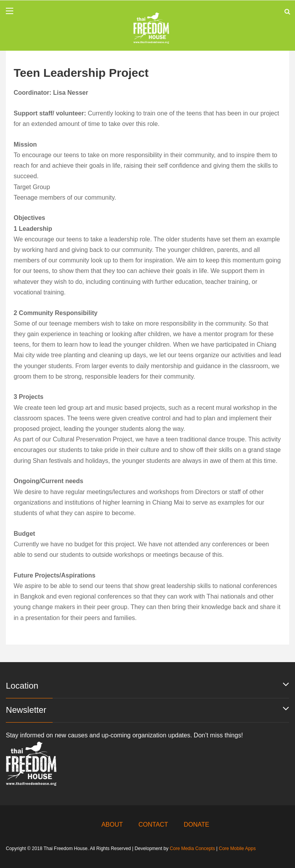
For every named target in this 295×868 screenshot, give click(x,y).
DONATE (196, 825)
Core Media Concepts (193, 849)
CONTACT (153, 825)
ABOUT (112, 825)
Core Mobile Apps (237, 849)
